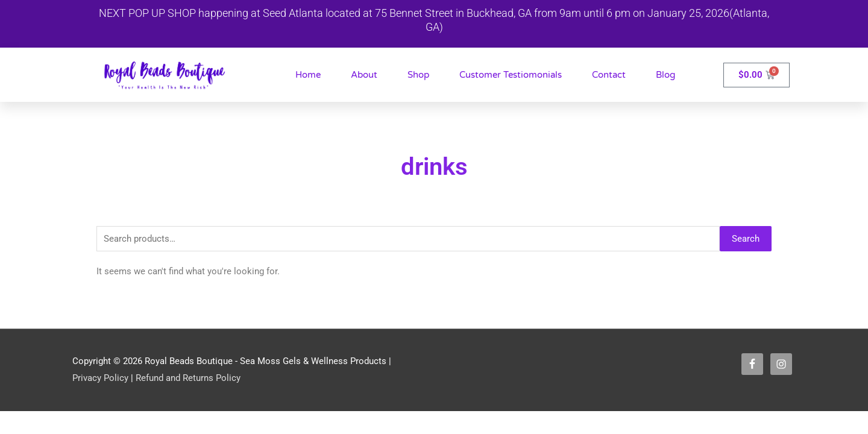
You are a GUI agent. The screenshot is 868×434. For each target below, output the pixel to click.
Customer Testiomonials (511, 75)
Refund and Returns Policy (188, 379)
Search (746, 239)
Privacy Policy (100, 379)
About (364, 75)
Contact (609, 75)
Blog (665, 75)
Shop (418, 75)
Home (308, 75)
